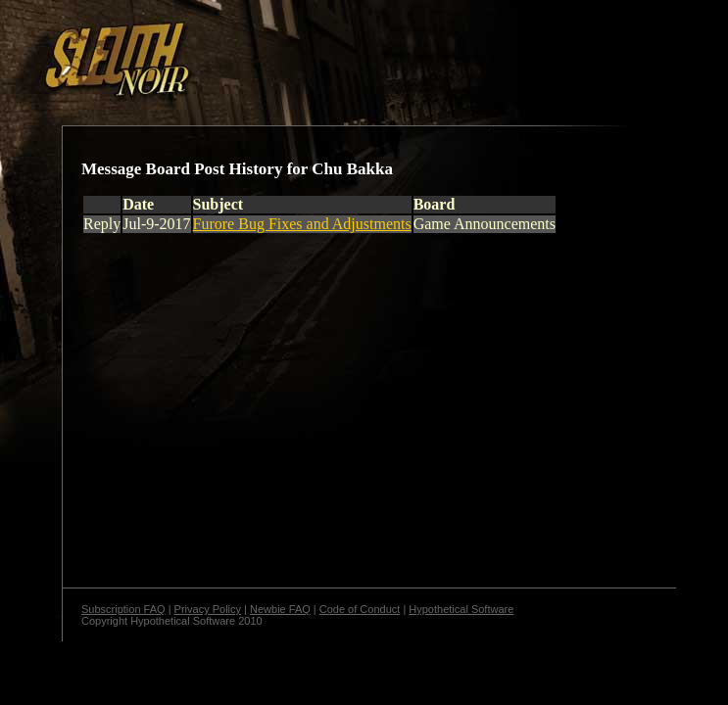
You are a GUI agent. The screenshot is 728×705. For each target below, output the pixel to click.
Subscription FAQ (123, 609)
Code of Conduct (360, 609)
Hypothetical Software (461, 609)
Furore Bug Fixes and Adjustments (302, 224)
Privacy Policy (208, 609)
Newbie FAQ (280, 609)
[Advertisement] (340, 52)
